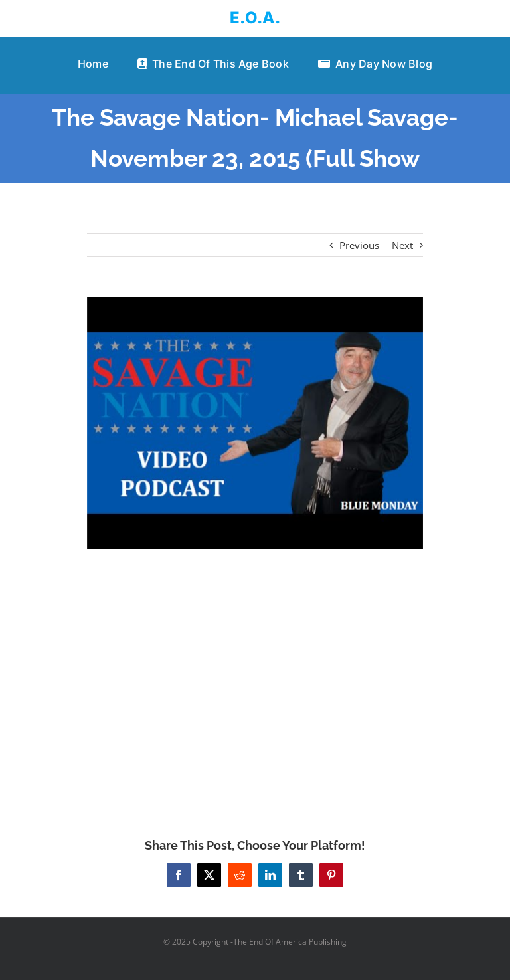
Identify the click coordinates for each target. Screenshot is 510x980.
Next (402, 245)
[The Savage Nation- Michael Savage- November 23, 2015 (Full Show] (255, 423)
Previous (359, 245)
